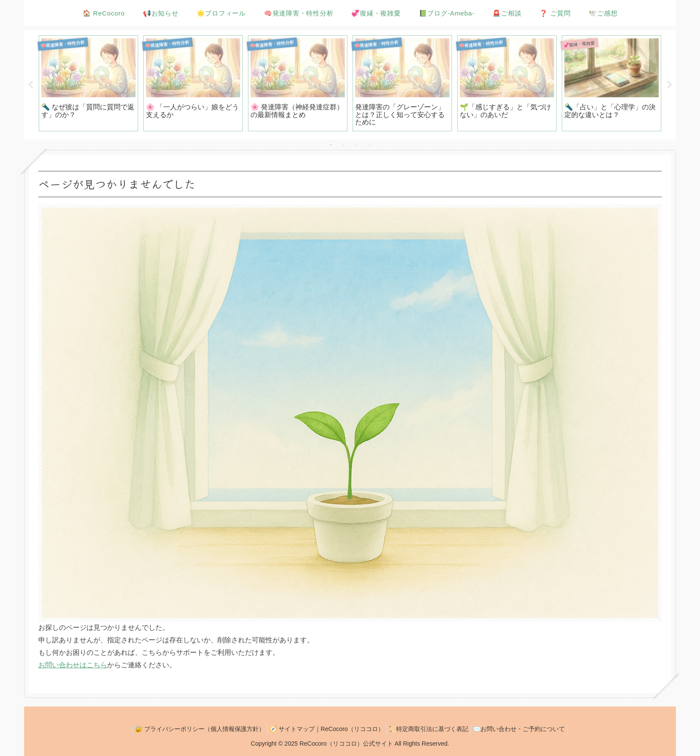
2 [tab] (344, 145)
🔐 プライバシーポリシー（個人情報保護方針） (194, 729)
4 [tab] (369, 145)
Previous (31, 85)
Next (669, 85)
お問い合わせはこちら (73, 665)
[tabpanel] (88, 83)
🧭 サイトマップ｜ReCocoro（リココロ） (325, 729)
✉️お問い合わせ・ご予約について (525, 729)
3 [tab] (356, 145)
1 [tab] (331, 145)
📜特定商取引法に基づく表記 (431, 729)
